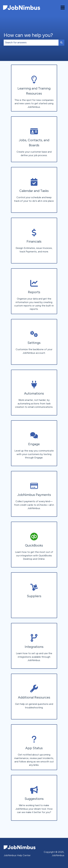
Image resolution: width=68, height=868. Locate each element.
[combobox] (31, 43)
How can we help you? (28, 35)
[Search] (61, 43)
